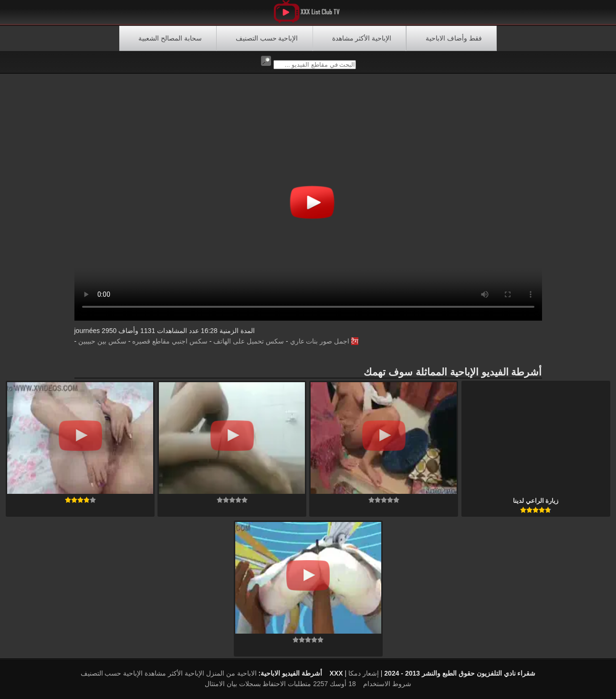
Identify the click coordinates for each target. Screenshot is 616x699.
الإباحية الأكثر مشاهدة (362, 38)
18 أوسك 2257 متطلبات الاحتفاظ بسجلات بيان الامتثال (280, 684)
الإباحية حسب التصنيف (267, 38)
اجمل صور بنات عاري (320, 341)
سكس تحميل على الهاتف (249, 341)
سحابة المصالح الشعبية (170, 38)
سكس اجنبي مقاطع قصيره (170, 341)
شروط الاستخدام (387, 684)
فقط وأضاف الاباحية (454, 38)
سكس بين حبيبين (102, 341)
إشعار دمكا (364, 673)
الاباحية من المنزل (231, 673)
